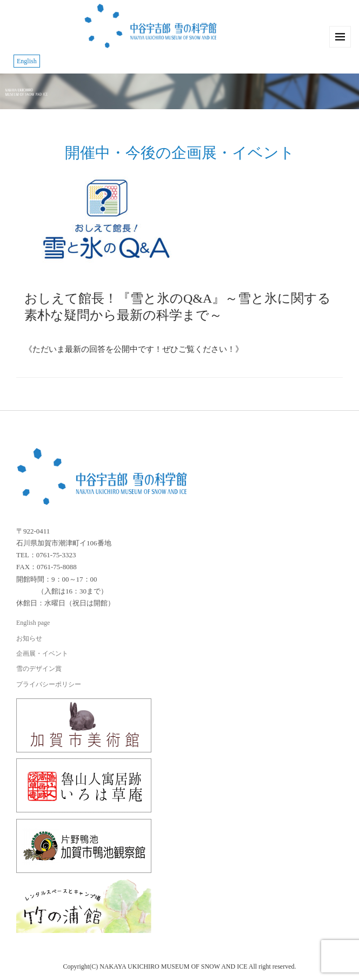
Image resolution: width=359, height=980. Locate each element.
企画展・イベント (42, 654)
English (27, 61)
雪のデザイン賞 (39, 669)
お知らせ (29, 638)
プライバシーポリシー (49, 684)
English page (33, 623)
